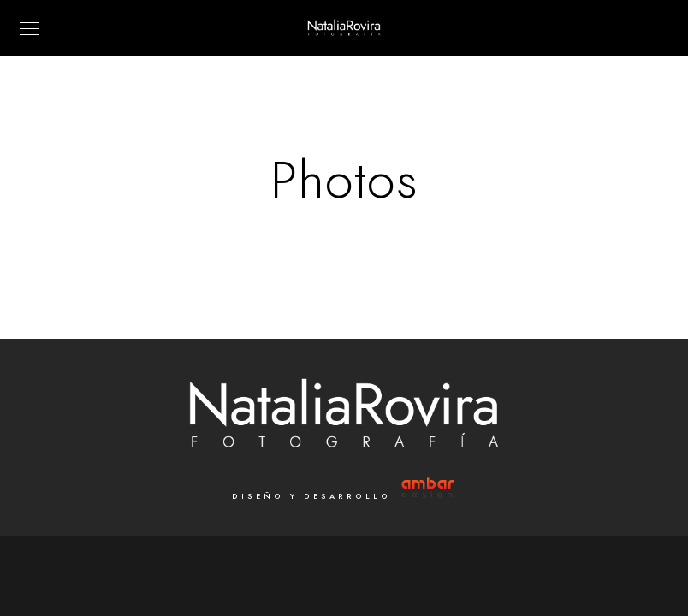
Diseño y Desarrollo (344, 496)
